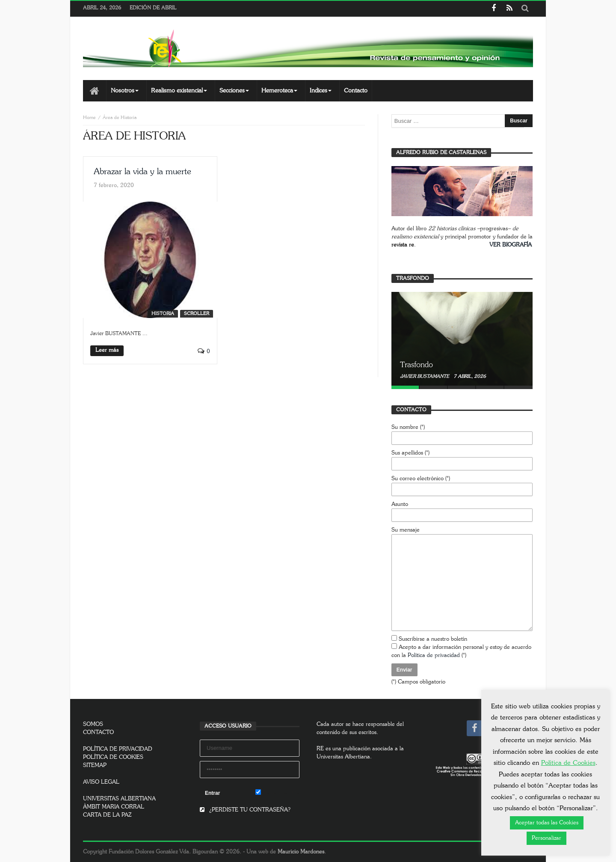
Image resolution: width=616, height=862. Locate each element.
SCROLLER (197, 314)
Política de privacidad (434, 655)
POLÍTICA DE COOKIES (113, 757)
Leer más (107, 350)
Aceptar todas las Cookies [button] (547, 823)
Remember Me (277, 793)
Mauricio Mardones (301, 852)
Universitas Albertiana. (344, 757)
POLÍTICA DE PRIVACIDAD (118, 749)
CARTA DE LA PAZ (107, 815)
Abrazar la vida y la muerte (142, 172)
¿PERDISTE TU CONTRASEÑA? (245, 810)
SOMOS (93, 724)
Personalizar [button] (546, 838)
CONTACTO (98, 733)
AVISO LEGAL (101, 782)
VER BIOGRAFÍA (511, 245)
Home (89, 117)
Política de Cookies (568, 763)
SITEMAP (95, 765)
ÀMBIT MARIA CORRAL (114, 807)
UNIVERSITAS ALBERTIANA (119, 799)
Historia (163, 314)
